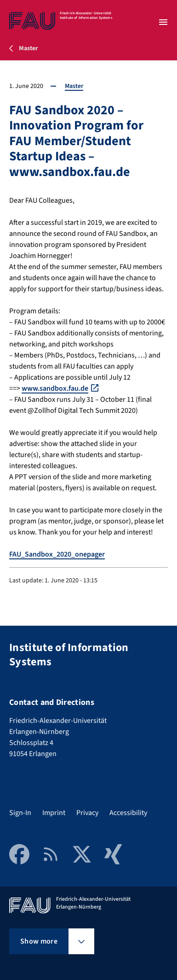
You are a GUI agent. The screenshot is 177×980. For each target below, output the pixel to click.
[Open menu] (163, 22)
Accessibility (128, 813)
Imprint (54, 813)
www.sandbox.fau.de (55, 388)
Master (74, 86)
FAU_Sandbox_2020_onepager (57, 554)
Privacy (87, 813)
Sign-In (20, 813)
